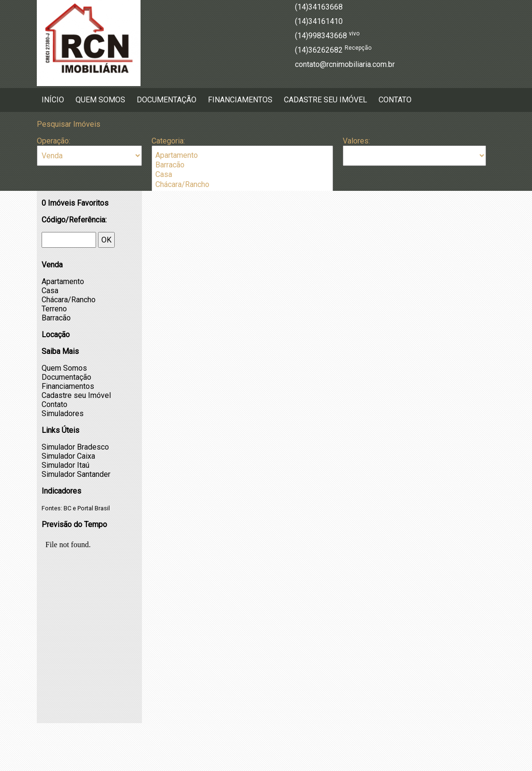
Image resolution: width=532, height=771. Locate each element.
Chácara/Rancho (242, 185)
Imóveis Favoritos (75, 203)
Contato (395, 100)
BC (67, 508)
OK (106, 240)
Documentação (167, 100)
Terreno (54, 309)
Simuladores (63, 413)
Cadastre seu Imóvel (326, 100)
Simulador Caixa (68, 456)
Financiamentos (240, 100)
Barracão (242, 165)
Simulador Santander (76, 474)
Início (53, 100)
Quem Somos (100, 100)
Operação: (54, 141)
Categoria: (168, 141)
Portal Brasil (94, 508)
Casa (242, 175)
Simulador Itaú (65, 465)
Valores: (356, 141)
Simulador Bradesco (75, 447)
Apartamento (242, 155)
